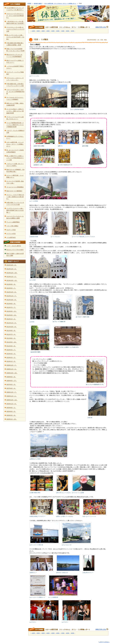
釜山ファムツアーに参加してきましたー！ (15, 61)
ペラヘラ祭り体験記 (12, 226)
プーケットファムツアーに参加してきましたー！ (15, 118)
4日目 (48, 31)
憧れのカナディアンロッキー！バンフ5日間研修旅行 (14, 56)
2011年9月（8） (11, 331)
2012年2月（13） (12, 315)
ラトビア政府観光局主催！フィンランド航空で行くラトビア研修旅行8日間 (15, 125)
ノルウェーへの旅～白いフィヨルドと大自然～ (15, 165)
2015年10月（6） (12, 265)
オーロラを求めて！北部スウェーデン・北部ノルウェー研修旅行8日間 (15, 111)
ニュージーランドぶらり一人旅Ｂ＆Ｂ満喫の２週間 (15, 217)
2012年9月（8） (11, 304)
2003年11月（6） (12, 404)
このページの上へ (104, 642)
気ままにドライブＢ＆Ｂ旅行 (15, 250)
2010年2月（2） (11, 358)
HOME (29, 3)
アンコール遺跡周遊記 (13, 222)
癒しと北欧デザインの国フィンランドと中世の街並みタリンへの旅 (15, 158)
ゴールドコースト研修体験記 (15, 187)
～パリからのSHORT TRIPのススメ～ (15, 67)
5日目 (53, 31)
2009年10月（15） (12, 373)
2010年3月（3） (11, 354)
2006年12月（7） (12, 392)
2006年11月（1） (12, 396)
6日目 (58, 31)
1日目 (33, 31)
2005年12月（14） (12, 400)
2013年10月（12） (12, 280)
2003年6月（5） (11, 411)
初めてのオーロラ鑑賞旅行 (14, 191)
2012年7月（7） (11, 307)
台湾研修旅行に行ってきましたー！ (15, 137)
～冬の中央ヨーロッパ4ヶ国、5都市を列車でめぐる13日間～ (15, 22)
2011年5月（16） (12, 342)
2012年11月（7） (12, 296)
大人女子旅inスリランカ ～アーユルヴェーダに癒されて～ (15, 9)
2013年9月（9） (11, 284)
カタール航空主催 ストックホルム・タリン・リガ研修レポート (60, 3)
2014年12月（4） (12, 269)
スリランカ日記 (11, 234)
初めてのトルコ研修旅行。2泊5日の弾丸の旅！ (15, 171)
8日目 (68, 31)
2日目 (38, 31)
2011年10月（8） (12, 327)
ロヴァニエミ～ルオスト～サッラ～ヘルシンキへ (15, 79)
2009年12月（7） (12, 365)
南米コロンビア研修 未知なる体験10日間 (15, 104)
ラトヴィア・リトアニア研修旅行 (15, 73)
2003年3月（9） (11, 415)
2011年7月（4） (11, 334)
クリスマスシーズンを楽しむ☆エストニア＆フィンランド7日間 (15, 29)
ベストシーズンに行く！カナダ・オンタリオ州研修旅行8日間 (15, 92)
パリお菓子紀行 (11, 237)
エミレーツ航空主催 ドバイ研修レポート (15, 176)
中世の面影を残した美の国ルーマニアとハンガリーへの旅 (15, 85)
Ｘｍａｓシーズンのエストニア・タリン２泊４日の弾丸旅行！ (15, 16)
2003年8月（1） (11, 408)
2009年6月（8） (11, 377)
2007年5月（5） (11, 385)
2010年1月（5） (11, 361)
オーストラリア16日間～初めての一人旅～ (15, 182)
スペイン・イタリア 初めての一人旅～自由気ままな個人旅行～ (15, 197)
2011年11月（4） (12, 323)
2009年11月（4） (12, 369)
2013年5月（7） (11, 288)
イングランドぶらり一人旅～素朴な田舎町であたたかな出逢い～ (15, 210)
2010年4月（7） (11, 350)
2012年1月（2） (11, 319)
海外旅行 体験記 (38, 3)
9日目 (73, 31)
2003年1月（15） (12, 419)
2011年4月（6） (11, 346)
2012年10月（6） (12, 300)
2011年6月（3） (11, 338)
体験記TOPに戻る (101, 27)
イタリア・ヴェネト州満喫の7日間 (15, 132)
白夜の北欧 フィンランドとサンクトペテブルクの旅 (15, 204)
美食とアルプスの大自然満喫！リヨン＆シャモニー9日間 (15, 50)
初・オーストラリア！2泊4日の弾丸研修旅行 (15, 151)
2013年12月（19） (12, 273)
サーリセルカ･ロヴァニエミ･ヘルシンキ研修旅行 (15, 98)
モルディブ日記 (11, 230)
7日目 (63, 31)
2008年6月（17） (12, 381)
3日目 (43, 31)
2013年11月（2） (12, 277)
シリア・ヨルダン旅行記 (14, 246)
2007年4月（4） (11, 388)
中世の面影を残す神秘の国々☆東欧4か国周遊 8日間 (15, 44)
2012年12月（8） (12, 292)
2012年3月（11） (12, 311)
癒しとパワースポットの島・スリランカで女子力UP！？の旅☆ (15, 37)
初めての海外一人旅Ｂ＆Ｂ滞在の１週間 (15, 255)
